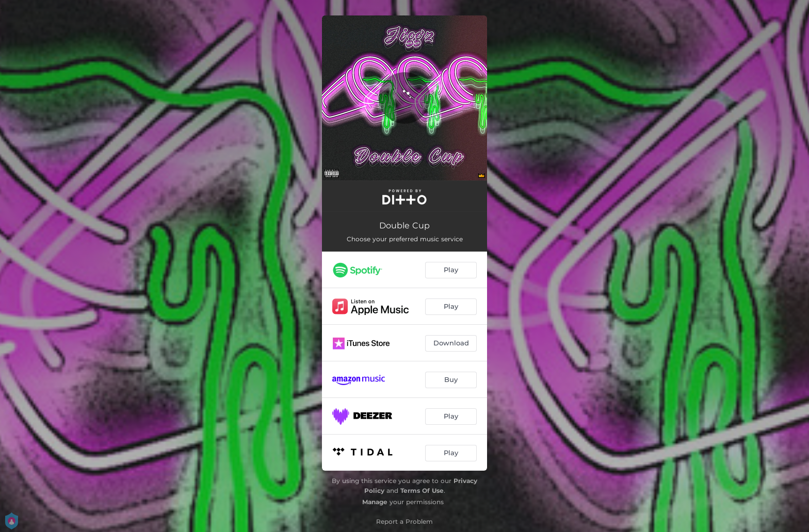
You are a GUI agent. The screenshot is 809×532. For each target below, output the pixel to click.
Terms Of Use (422, 491)
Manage (375, 502)
